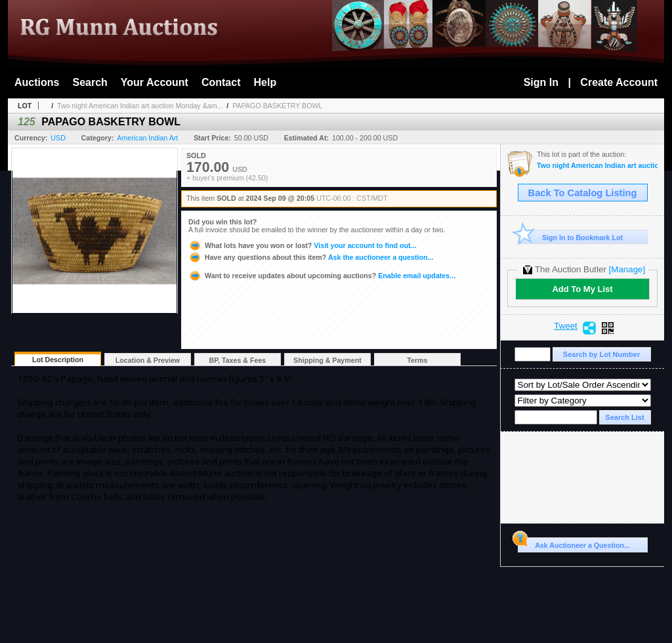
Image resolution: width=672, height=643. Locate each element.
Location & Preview (148, 360)
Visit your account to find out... (302, 245)
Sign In (541, 82)
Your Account (155, 82)
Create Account (619, 82)
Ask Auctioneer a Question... (574, 543)
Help (265, 82)
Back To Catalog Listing (583, 193)
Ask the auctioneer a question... (311, 257)
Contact (221, 82)
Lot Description (58, 360)
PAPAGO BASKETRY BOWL (277, 106)
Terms (417, 360)
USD (58, 138)
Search (90, 82)
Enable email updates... (322, 276)
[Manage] (627, 269)
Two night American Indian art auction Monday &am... (140, 106)
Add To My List (582, 289)
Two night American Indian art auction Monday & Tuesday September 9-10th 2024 (597, 166)
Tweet (566, 326)
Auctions (37, 82)
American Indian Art (147, 138)
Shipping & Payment (327, 360)
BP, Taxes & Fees (238, 360)
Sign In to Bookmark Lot (571, 237)
